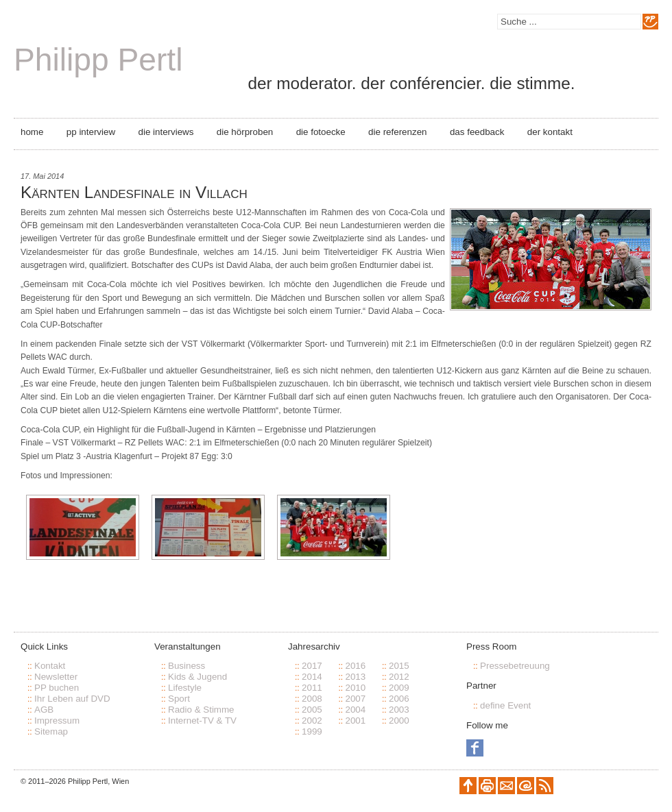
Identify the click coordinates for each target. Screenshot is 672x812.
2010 (355, 688)
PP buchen (57, 688)
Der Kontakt (550, 132)
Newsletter (56, 677)
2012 (399, 677)
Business (187, 666)
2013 (355, 677)
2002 (312, 721)
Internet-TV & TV (202, 721)
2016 (355, 666)
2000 (399, 721)
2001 (355, 721)
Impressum (57, 721)
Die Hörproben (245, 132)
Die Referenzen (397, 132)
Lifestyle (185, 688)
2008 (312, 699)
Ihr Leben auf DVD (72, 699)
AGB (44, 710)
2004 (355, 710)
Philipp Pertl (98, 60)
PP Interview (91, 132)
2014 (312, 677)
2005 (312, 710)
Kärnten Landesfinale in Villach (134, 192)
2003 (399, 710)
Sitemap (51, 731)
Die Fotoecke (321, 132)
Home (32, 132)
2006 (399, 699)
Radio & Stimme (201, 710)
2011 (312, 688)
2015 (399, 666)
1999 (312, 731)
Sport (179, 699)
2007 (355, 699)
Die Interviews (166, 132)
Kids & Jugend (197, 677)
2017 (312, 666)
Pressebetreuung (515, 666)
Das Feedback (477, 132)
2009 (399, 688)
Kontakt (50, 666)
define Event (505, 705)
